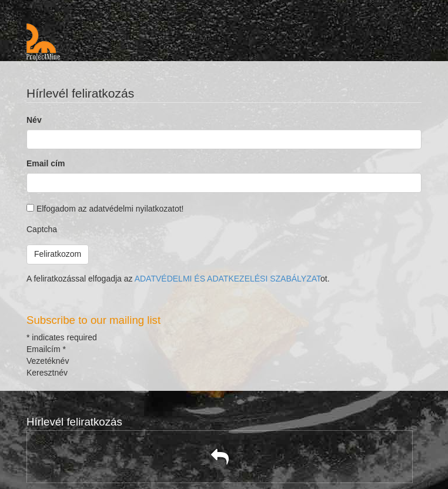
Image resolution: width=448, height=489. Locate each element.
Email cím (46, 163)
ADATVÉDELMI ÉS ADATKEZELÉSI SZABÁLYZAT (228, 279)
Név (34, 120)
